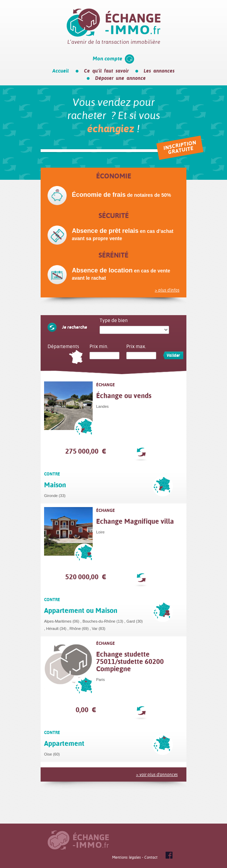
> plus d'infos (167, 290)
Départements (63, 346)
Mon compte (107, 58)
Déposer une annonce (120, 78)
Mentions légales (127, 857)
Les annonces (159, 71)
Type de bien (114, 320)
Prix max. (136, 346)
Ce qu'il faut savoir (106, 71)
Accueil (61, 71)
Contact (151, 857)
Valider (173, 355)
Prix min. (99, 346)
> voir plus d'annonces (157, 775)
